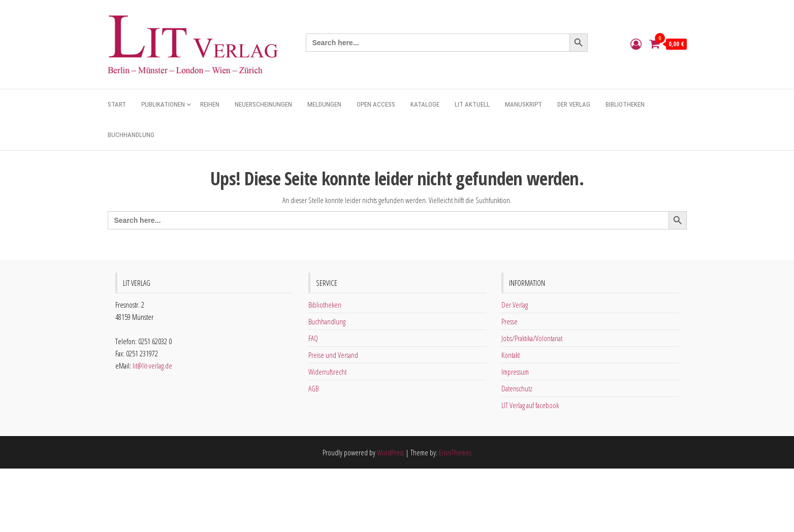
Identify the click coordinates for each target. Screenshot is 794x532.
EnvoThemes (455, 452)
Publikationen (163, 104)
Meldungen (324, 104)
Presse (510, 321)
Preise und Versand (333, 355)
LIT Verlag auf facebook (530, 405)
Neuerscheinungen (263, 104)
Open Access (376, 104)
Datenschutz (517, 388)
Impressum (515, 372)
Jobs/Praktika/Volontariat (532, 338)
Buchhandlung (131, 135)
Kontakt (511, 355)
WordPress (390, 452)
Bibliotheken (625, 104)
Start (117, 104)
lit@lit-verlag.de (152, 365)
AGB (313, 388)
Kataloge (425, 104)
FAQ (313, 338)
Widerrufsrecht (327, 372)
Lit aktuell (472, 104)
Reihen (210, 104)
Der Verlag (574, 104)
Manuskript (523, 104)
